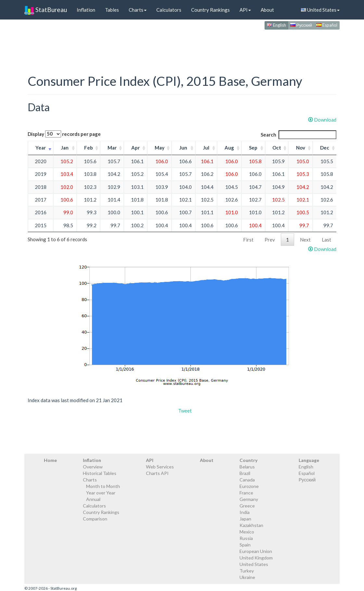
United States (320, 10)
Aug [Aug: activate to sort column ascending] (229, 148)
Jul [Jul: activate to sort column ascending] (206, 148)
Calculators (169, 10)
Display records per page (64, 134)
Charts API (157, 473)
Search (299, 135)
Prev (270, 240)
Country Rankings (210, 10)
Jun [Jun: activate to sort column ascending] (183, 148)
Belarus (247, 467)
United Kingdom (256, 558)
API (245, 10)
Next (305, 240)
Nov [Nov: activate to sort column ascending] (301, 148)
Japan (245, 519)
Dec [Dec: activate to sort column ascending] (325, 148)
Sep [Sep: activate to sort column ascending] (253, 148)
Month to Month (103, 486)
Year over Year (101, 493)
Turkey (247, 571)
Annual (93, 499)
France (246, 493)
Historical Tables (100, 473)
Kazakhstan (251, 525)
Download (322, 120)
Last (326, 240)
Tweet (185, 411)
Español (327, 25)
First (248, 240)
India (245, 512)
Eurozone (249, 486)
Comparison (95, 519)
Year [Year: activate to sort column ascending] (41, 148)
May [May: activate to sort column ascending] (160, 148)
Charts (138, 10)
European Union (256, 551)
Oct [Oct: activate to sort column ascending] (277, 148)
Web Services (160, 467)
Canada (247, 480)
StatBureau (46, 10)
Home (50, 460)
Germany (249, 499)
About (267, 10)
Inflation (86, 10)
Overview (93, 467)
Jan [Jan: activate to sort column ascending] (65, 148)
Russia (246, 538)
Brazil (245, 473)
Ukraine (247, 577)
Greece (247, 506)
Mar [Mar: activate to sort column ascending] (112, 148)
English (276, 25)
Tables (112, 10)
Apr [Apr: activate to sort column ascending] (136, 148)
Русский (301, 25)
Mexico (247, 532)
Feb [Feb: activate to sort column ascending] (89, 148)
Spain (245, 545)
